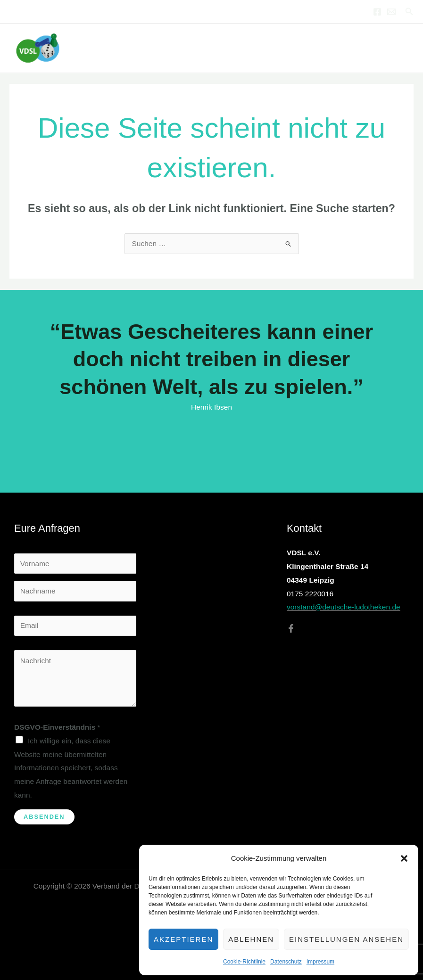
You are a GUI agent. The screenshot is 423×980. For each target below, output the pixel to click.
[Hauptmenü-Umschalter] (403, 48)
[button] (404, 858)
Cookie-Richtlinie (244, 962)
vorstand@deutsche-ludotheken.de (344, 607)
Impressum (320, 962)
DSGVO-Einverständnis (57, 727)
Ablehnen (251, 939)
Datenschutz (286, 962)
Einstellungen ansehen (346, 939)
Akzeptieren (183, 939)
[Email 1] (391, 12)
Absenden (44, 817)
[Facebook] (377, 12)
